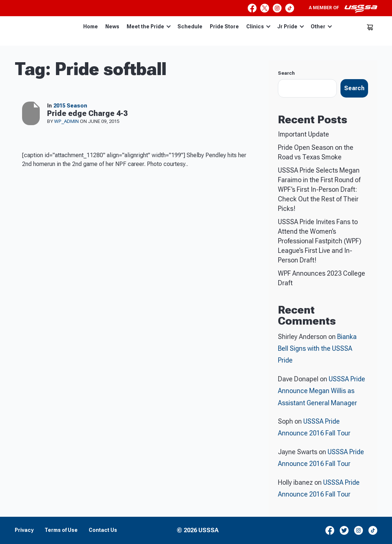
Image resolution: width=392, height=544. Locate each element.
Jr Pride (291, 27)
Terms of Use (61, 530)
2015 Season (70, 106)
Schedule (190, 27)
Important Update (303, 134)
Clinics (258, 27)
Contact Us (103, 530)
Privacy (24, 530)
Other (321, 27)
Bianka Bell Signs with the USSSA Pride (317, 349)
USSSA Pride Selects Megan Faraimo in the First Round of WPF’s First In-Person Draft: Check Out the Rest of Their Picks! (319, 189)
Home (91, 27)
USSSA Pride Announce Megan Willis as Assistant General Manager (322, 391)
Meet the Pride (149, 27)
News (112, 27)
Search (286, 73)
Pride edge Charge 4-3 (87, 113)
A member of (343, 9)
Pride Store (224, 27)
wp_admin (67, 121)
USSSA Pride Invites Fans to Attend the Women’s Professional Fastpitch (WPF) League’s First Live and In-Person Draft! (320, 241)
